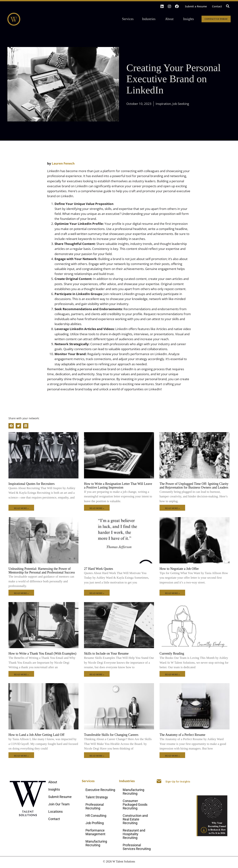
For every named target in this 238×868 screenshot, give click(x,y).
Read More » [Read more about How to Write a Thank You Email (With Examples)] (21, 674)
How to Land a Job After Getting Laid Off (36, 735)
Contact (217, 6)
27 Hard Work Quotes (99, 569)
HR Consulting (96, 816)
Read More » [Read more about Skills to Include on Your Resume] (97, 674)
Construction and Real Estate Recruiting (135, 819)
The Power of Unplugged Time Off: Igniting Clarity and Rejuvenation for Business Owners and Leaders (194, 486)
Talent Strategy (97, 797)
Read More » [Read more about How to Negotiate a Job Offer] (172, 593)
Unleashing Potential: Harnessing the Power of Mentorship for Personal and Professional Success (42, 571)
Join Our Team (59, 804)
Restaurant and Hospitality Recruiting (134, 834)
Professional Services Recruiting (137, 847)
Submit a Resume (196, 6)
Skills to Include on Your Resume (106, 653)
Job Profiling (95, 823)
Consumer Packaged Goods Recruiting (135, 805)
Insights (189, 19)
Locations (55, 812)
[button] (228, 6)
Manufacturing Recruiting (96, 843)
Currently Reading (172, 653)
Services (129, 19)
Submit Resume (60, 797)
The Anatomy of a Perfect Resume (182, 735)
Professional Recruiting (95, 806)
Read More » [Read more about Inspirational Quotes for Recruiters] (21, 508)
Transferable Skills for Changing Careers (111, 735)
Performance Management (95, 832)
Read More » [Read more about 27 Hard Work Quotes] (97, 593)
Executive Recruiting (100, 790)
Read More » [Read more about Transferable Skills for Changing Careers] (97, 756)
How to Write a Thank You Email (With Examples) (42, 653)
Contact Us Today (216, 19)
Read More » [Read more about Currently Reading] (172, 674)
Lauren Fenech (63, 163)
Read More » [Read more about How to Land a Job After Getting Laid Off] (21, 756)
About (170, 19)
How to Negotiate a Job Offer (179, 569)
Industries (150, 19)
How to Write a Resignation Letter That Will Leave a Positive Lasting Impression (118, 486)
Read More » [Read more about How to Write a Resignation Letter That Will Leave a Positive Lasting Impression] (97, 508)
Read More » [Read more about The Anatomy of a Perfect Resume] (172, 756)
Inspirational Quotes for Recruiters (31, 484)
